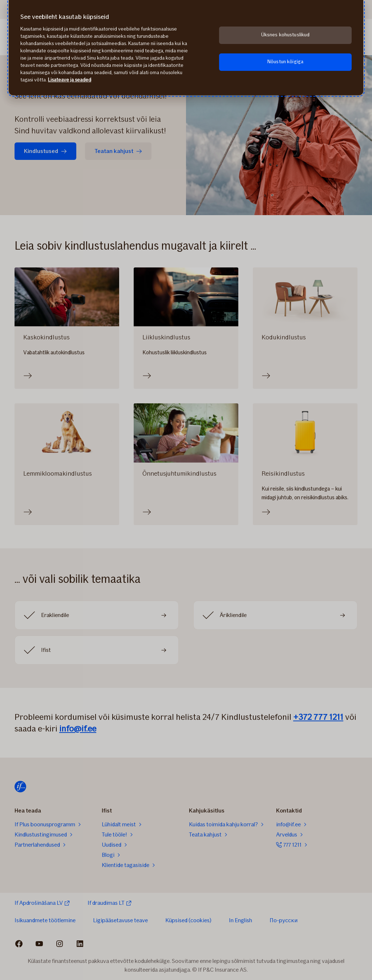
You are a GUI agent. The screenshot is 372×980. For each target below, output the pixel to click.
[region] (186, 48)
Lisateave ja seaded (70, 80)
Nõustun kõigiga (285, 62)
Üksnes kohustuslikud (286, 35)
